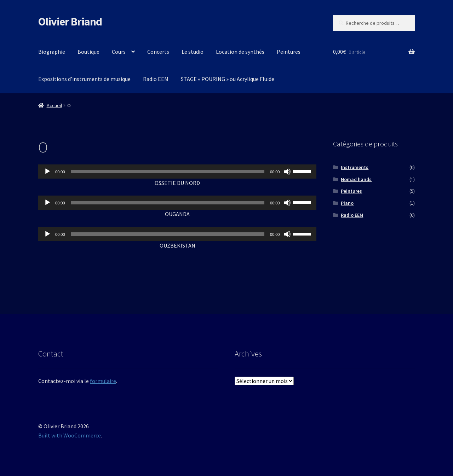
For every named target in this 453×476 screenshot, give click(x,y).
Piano (347, 203)
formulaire (103, 381)
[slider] (168, 172)
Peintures (289, 52)
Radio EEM (156, 79)
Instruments (355, 167)
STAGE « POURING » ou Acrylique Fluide (228, 79)
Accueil (54, 105)
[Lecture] (47, 172)
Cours (119, 52)
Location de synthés (240, 52)
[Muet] (287, 172)
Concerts (158, 52)
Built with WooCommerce (70, 435)
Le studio (193, 52)
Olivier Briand (70, 22)
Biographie (52, 52)
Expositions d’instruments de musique (84, 79)
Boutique (88, 52)
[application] (177, 172)
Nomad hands (356, 179)
